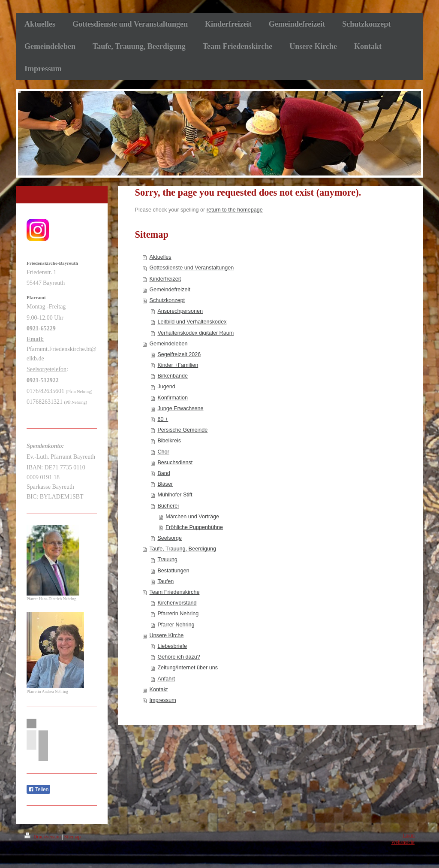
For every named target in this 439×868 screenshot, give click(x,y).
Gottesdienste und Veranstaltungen (192, 268)
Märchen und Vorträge (192, 517)
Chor (163, 452)
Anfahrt (166, 679)
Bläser (165, 484)
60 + (163, 419)
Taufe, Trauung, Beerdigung (183, 549)
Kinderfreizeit (165, 279)
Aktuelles (161, 257)
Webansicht (403, 842)
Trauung (167, 560)
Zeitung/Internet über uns (188, 668)
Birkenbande (173, 376)
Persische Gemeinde (182, 430)
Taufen (165, 581)
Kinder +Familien (178, 365)
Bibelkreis (169, 441)
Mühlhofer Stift (175, 495)
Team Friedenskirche (175, 592)
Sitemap (72, 837)
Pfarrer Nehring (176, 625)
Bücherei (168, 506)
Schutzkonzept (167, 300)
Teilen (38, 789)
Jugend (166, 387)
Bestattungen (173, 571)
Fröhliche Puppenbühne (194, 527)
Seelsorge (170, 538)
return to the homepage (235, 210)
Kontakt (159, 690)
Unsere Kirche (167, 635)
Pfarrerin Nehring (178, 614)
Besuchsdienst (175, 463)
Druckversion (43, 837)
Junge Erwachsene (180, 408)
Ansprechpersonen (180, 311)
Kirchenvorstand (177, 603)
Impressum (163, 700)
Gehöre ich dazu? (179, 657)
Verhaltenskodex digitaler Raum (195, 333)
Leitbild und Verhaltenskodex (192, 322)
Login (409, 836)
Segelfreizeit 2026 (179, 354)
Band (164, 473)
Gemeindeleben (169, 344)
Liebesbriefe (172, 646)
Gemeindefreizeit (170, 290)
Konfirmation (173, 398)
